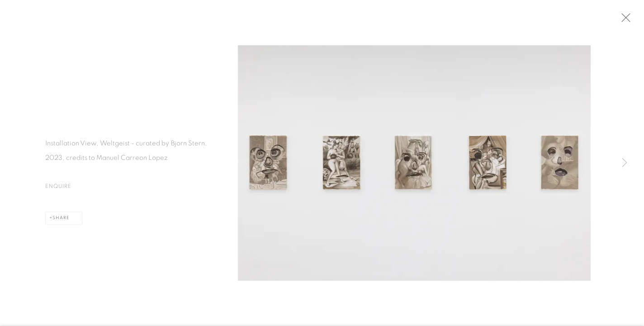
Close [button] (625, 20)
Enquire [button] (59, 188)
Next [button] (625, 163)
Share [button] (61, 220)
